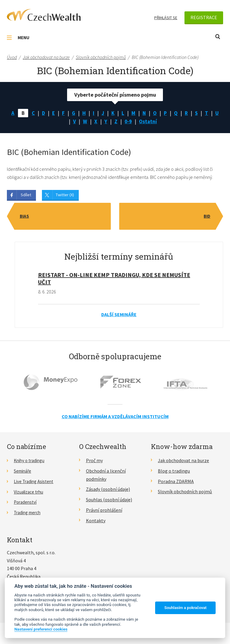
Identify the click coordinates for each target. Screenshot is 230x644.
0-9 (134, 122)
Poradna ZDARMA (176, 482)
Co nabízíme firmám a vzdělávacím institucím (115, 418)
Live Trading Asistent (35, 482)
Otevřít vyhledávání (218, 37)
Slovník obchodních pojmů (185, 493)
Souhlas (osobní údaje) (109, 501)
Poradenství (26, 503)
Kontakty (96, 521)
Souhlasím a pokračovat (186, 608)
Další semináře (119, 316)
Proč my (94, 462)
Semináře (24, 472)
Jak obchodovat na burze (183, 462)
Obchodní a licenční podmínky (106, 476)
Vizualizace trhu (30, 493)
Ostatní (154, 122)
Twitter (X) (65, 196)
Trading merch (29, 514)
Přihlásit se (166, 18)
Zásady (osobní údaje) (108, 490)
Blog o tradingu (174, 472)
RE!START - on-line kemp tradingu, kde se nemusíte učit (114, 280)
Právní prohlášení (104, 511)
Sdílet (26, 196)
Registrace (204, 17)
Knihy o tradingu (31, 462)
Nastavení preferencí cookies (41, 629)
